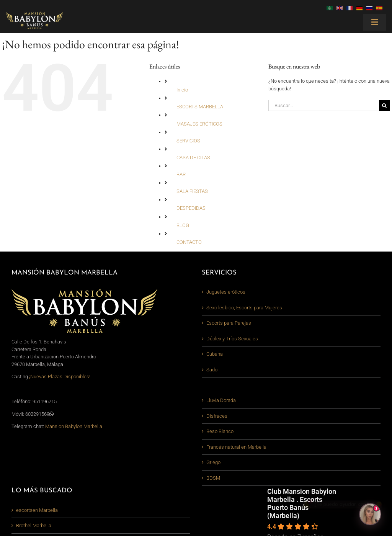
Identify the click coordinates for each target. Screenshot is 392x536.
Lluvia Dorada (221, 400)
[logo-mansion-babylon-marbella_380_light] (34, 14)
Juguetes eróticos (226, 292)
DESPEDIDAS (191, 208)
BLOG (183, 225)
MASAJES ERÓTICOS (199, 124)
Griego (213, 462)
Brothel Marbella (34, 525)
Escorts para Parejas (229, 323)
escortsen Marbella (37, 510)
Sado (212, 370)
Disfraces (217, 416)
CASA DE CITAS (193, 158)
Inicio (182, 90)
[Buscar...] (324, 105)
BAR (181, 174)
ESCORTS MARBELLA (200, 107)
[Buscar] (385, 105)
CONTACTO (189, 242)
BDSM (213, 478)
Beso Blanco (220, 431)
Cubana (215, 354)
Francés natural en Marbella (236, 447)
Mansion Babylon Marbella (74, 426)
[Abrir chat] (370, 514)
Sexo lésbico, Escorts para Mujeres (244, 308)
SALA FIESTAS (192, 191)
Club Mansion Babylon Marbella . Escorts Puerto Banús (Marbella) (302, 503)
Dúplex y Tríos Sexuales (232, 339)
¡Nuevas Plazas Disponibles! (60, 377)
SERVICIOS (188, 141)
